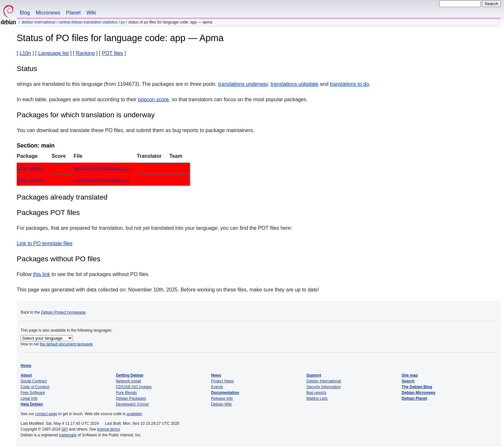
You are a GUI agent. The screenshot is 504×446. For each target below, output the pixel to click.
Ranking (85, 53)
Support (314, 375)
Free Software (33, 393)
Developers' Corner (132, 404)
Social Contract (34, 381)
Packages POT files (48, 213)
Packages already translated (62, 197)
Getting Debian (129, 375)
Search (408, 381)
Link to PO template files (45, 243)
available (134, 414)
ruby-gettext (30, 169)
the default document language (66, 344)
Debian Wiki (221, 404)
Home (26, 366)
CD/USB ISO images (134, 387)
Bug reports (316, 393)
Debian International (38, 22)
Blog (25, 13)
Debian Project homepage (63, 312)
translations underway (243, 84)
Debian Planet (414, 398)
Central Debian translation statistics (88, 22)
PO (123, 22)
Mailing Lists (317, 398)
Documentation (225, 393)
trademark (68, 435)
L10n (25, 53)
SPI (65, 429)
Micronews (48, 13)
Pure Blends (126, 393)
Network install (128, 381)
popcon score (153, 99)
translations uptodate (295, 84)
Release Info (222, 398)
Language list (54, 53)
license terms (108, 429)
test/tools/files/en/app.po (101, 180)
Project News (223, 381)
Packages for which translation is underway (86, 115)
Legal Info (29, 398)
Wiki (91, 13)
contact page (46, 414)
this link (42, 274)
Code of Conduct (35, 387)
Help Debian (32, 404)
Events (217, 387)
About (26, 375)
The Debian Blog (417, 387)
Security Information (324, 387)
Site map (410, 375)
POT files (113, 53)
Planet (73, 13)
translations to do (349, 84)
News (216, 375)
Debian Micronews (419, 393)
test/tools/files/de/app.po (101, 169)
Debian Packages (131, 398)
